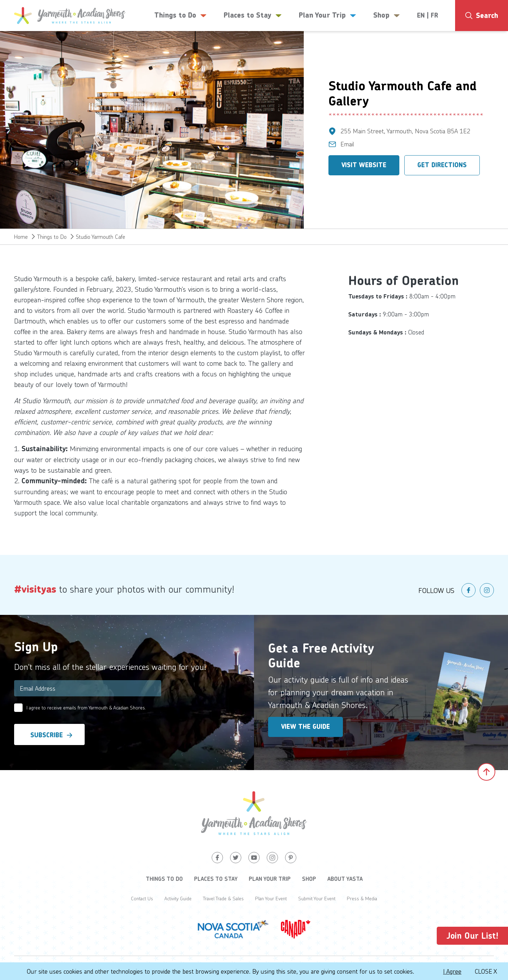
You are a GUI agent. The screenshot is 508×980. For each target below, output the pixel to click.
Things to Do (52, 237)
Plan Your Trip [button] (328, 16)
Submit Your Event (317, 898)
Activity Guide (178, 898)
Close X (486, 971)
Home (21, 237)
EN (421, 16)
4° (483, 44)
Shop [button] (387, 16)
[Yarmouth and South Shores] (70, 16)
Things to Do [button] (180, 16)
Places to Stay (216, 879)
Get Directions (442, 165)
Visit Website (364, 165)
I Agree (452, 971)
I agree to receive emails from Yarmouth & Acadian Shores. (86, 707)
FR (434, 16)
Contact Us (142, 898)
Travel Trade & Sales (223, 898)
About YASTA (345, 879)
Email (347, 144)
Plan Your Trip (270, 879)
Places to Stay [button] (253, 16)
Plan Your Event (271, 898)
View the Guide (306, 727)
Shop (309, 879)
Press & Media (362, 898)
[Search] (482, 16)
